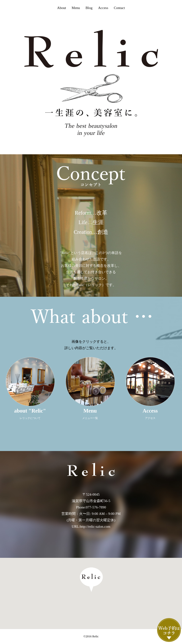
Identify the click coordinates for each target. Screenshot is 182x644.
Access (103, 8)
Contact (119, 8)
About (62, 8)
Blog (89, 8)
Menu (76, 8)
